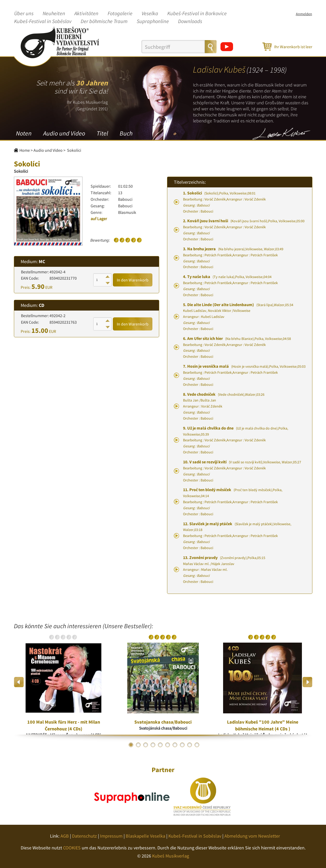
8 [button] (182, 745)
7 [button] (175, 745)
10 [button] (197, 745)
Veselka (150, 14)
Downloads (190, 21)
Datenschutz (84, 836)
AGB (65, 836)
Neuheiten (54, 14)
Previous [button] (19, 682)
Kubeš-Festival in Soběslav (43, 21)
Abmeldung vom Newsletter (252, 836)
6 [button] (168, 745)
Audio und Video (64, 133)
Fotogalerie (120, 14)
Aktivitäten (86, 14)
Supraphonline (153, 21)
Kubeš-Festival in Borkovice (197, 14)
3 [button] (146, 745)
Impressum (111, 836)
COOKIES (72, 848)
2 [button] (138, 745)
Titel (102, 133)
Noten (24, 133)
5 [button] (160, 745)
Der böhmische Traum (104, 21)
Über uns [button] (24, 14)
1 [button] (131, 745)
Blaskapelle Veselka (145, 836)
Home (25, 150)
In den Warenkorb (133, 280)
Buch (126, 133)
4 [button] (153, 745)
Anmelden (304, 14)
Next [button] (307, 682)
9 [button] (190, 745)
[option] (64, 682)
